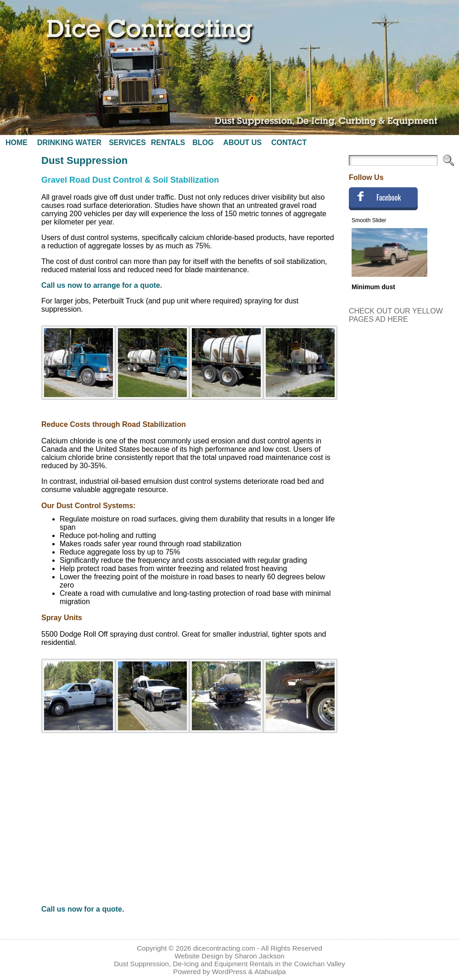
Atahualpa (270, 972)
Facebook (389, 197)
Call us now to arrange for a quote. (102, 285)
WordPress (229, 972)
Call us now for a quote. (83, 909)
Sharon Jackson (260, 956)
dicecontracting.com (224, 948)
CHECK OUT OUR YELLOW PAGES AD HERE (396, 315)
